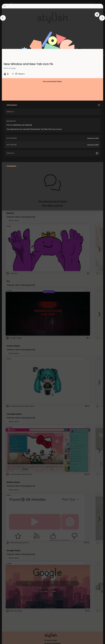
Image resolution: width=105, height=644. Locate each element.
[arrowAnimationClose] (3, 18)
